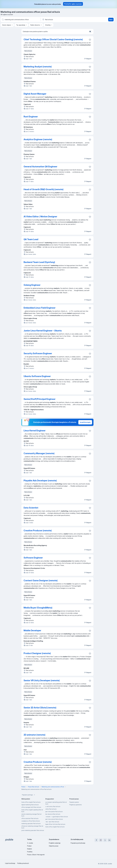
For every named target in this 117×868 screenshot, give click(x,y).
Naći (111, 20)
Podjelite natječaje (55, 843)
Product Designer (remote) (37, 653)
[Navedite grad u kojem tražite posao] (61, 20)
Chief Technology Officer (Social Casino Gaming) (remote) (53, 39)
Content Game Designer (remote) (41, 580)
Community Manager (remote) (39, 453)
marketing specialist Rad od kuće (31, 823)
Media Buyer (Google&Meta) (38, 608)
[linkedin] (109, 840)
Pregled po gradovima (76, 805)
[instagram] (101, 840)
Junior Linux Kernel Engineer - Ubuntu (43, 331)
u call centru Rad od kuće (53, 806)
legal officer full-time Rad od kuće (55, 824)
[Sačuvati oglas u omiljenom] (90, 40)
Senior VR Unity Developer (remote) (42, 680)
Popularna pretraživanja (78, 843)
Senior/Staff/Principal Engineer (40, 399)
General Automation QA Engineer (40, 167)
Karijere (29, 849)
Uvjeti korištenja (10, 863)
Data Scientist (31, 508)
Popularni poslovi (74, 802)
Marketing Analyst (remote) (38, 67)
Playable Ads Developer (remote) (40, 481)
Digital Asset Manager (35, 94)
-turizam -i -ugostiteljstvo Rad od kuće (57, 817)
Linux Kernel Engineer (35, 431)
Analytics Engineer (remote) (38, 139)
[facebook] (96, 840)
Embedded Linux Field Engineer (40, 308)
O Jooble (30, 843)
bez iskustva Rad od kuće (53, 814)
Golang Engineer (32, 285)
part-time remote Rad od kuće (54, 819)
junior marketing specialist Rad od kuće (33, 830)
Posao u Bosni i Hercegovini (36, 855)
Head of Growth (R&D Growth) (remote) (44, 189)
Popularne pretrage (29, 795)
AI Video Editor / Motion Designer (40, 217)
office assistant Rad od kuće (30, 818)
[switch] (91, 32)
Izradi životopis (85, 422)
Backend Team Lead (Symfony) (39, 262)
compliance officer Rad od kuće (31, 821)
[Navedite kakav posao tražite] (21, 20)
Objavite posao (54, 846)
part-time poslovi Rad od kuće (54, 812)
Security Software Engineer (38, 353)
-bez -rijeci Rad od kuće (52, 822)
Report (88, 59)
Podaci (29, 846)
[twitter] (105, 840)
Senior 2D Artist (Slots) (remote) (40, 708)
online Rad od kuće (51, 809)
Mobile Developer (32, 630)
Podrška (30, 852)
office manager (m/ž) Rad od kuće (31, 807)
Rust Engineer (31, 117)
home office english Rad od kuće (31, 802)
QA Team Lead (31, 239)
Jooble (110, 864)
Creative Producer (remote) (38, 531)
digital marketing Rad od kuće (30, 805)
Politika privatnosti (23, 863)
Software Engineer (33, 558)
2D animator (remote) (34, 735)
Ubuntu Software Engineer (37, 376)
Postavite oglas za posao (73, 4)
